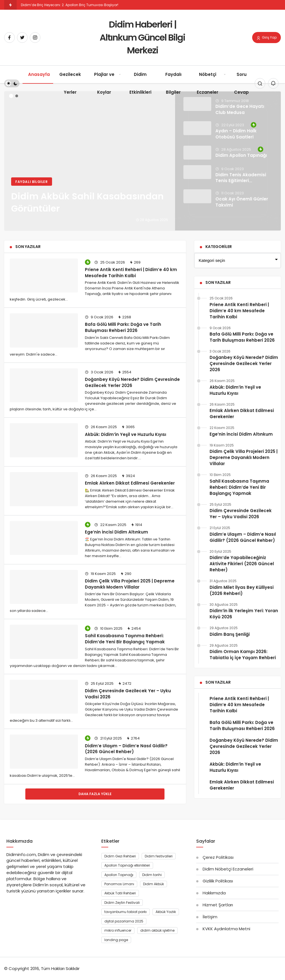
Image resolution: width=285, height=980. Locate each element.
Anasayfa (39, 74)
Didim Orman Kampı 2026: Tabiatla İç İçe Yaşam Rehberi (243, 655)
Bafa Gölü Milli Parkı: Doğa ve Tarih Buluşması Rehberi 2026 (123, 327)
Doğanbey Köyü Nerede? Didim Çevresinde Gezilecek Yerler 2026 (244, 364)
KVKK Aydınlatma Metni (226, 929)
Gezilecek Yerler (70, 83)
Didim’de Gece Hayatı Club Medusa (240, 110)
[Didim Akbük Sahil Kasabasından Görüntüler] (142, 161)
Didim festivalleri (159, 856)
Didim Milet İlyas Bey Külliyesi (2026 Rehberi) (242, 590)
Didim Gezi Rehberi (120, 856)
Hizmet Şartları (218, 905)
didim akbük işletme (157, 930)
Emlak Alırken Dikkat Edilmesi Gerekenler (130, 483)
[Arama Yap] (260, 83)
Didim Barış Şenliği (230, 634)
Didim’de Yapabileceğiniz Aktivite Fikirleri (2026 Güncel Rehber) (242, 564)
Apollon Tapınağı (119, 875)
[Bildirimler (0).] (273, 83)
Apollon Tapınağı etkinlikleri (127, 865)
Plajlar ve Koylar (104, 83)
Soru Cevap (241, 83)
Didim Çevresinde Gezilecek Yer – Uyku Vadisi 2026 (241, 514)
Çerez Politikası (218, 857)
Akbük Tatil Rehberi (120, 893)
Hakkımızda (214, 893)
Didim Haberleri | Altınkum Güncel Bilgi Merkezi (142, 37)
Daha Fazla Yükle (95, 794)
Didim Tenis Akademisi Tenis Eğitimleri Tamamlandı (241, 181)
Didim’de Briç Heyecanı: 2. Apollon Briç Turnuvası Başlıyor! (70, 5)
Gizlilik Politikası (218, 881)
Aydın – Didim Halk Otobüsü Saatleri (236, 134)
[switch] (12, 83)
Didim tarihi (152, 875)
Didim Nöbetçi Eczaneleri (228, 869)
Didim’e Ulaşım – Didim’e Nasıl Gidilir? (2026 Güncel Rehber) (126, 749)
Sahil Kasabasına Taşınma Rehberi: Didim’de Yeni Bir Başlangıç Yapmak (125, 639)
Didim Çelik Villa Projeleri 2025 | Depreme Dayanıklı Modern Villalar (130, 584)
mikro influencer (118, 930)
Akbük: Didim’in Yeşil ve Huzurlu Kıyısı (126, 434)
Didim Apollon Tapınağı (241, 155)
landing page (116, 940)
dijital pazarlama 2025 (124, 921)
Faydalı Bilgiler (173, 83)
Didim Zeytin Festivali (122, 903)
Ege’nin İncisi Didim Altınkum (116, 532)
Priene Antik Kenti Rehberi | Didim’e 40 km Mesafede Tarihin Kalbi (131, 272)
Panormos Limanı (119, 884)
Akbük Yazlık (166, 912)
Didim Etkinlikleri (140, 83)
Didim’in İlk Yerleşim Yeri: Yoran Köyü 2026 (244, 614)
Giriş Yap (266, 38)
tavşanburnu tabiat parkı (126, 912)
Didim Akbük (153, 884)
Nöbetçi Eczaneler (207, 83)
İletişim (210, 917)
